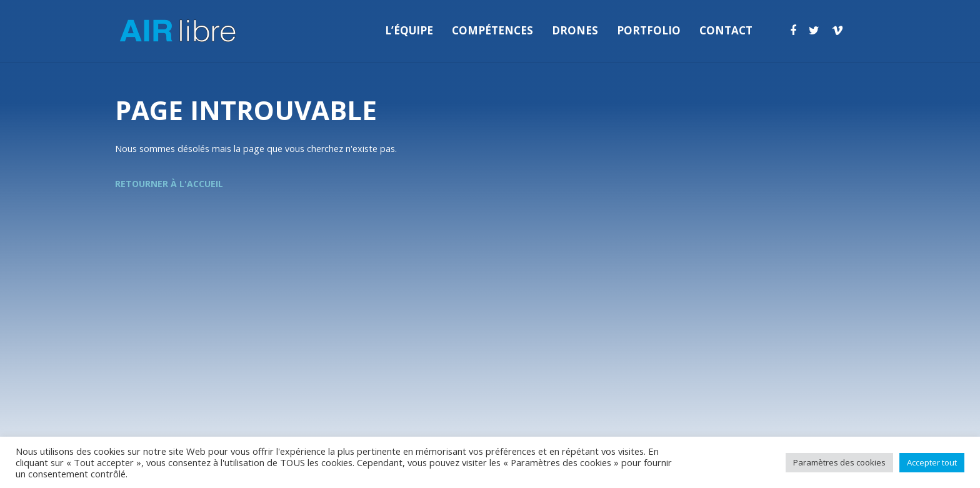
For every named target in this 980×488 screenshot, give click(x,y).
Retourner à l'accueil (169, 184)
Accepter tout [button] (932, 462)
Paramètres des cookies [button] (839, 462)
